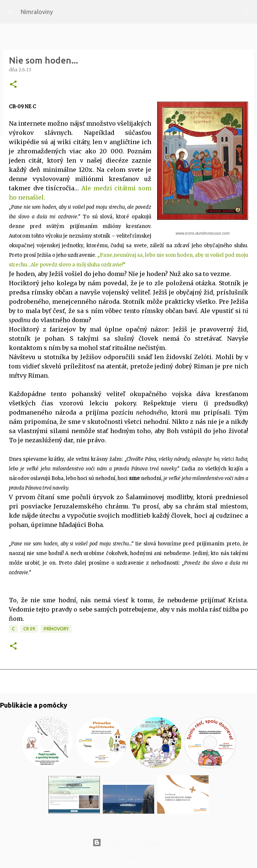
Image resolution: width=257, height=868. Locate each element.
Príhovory (56, 629)
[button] (13, 85)
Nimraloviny (37, 12)
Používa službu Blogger (129, 843)
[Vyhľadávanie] (247, 12)
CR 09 (29, 629)
